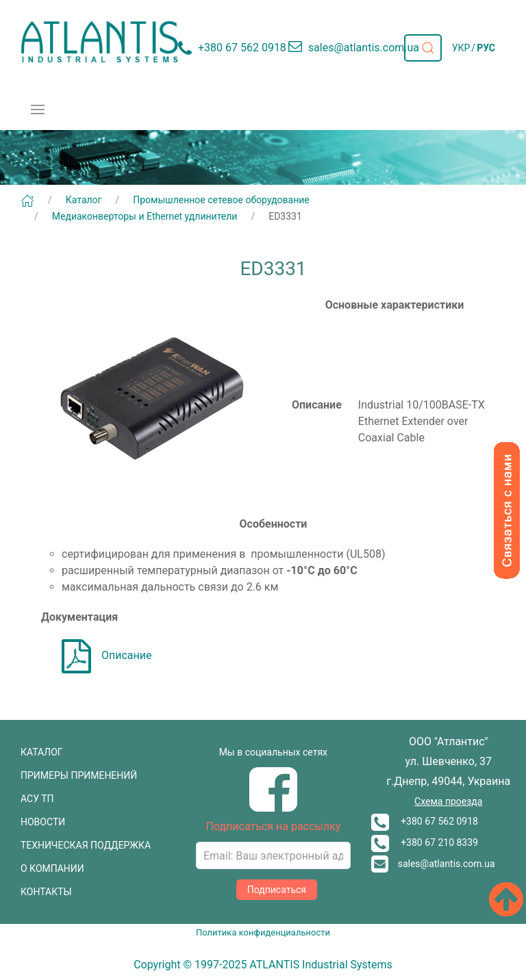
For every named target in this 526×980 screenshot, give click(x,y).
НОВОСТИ (43, 822)
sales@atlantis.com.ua (433, 864)
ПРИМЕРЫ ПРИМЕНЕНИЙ (79, 775)
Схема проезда (448, 801)
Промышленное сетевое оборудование (221, 200)
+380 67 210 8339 (425, 842)
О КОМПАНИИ (52, 868)
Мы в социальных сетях (273, 752)
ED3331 (285, 216)
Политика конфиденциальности (263, 932)
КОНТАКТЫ (46, 892)
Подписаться (277, 890)
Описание (107, 655)
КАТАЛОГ (42, 752)
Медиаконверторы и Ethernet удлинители (145, 216)
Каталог (84, 200)
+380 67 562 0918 (425, 821)
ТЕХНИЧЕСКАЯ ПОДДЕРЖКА (86, 845)
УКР (461, 48)
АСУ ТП (37, 799)
